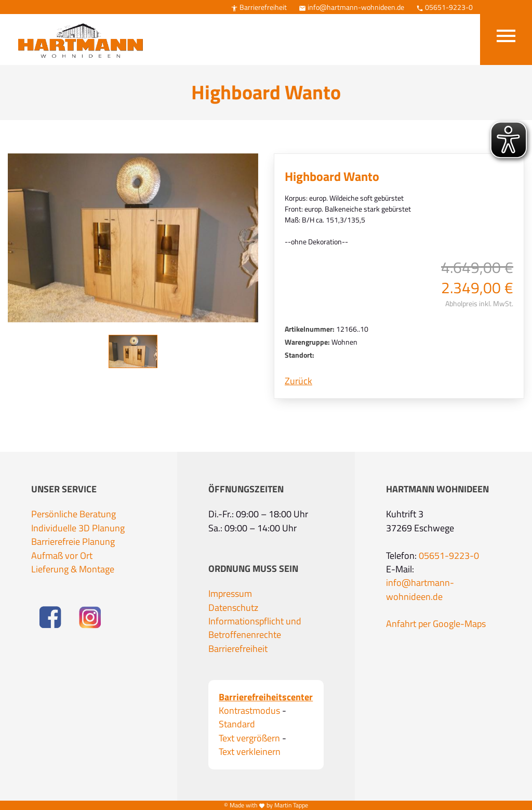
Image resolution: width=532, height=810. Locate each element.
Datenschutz (233, 608)
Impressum (230, 594)
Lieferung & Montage (73, 569)
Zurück (298, 381)
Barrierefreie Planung (73, 542)
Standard (237, 724)
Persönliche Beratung (74, 514)
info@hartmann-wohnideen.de (351, 7)
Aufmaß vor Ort (62, 556)
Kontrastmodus (249, 711)
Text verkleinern (250, 752)
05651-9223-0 (444, 7)
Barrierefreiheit (259, 7)
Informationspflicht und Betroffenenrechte (255, 628)
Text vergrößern (249, 738)
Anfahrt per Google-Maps (436, 624)
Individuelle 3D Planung (78, 528)
